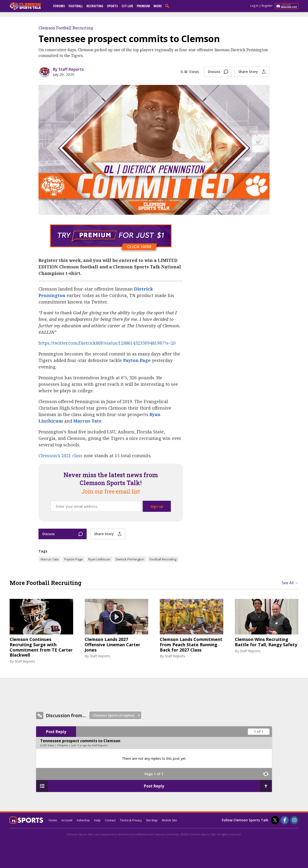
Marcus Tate (87, 421)
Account (67, 820)
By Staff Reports (68, 69)
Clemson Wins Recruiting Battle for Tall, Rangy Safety (266, 642)
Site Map (152, 820)
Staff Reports (25, 661)
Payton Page (137, 360)
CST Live (127, 6)
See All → (290, 583)
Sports (112, 6)
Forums (59, 6)
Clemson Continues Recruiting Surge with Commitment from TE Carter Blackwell (41, 647)
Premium (143, 6)
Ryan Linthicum (99, 559)
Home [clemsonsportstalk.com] (53, 820)
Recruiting (95, 6)
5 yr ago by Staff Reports (93, 745)
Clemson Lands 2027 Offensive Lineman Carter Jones (112, 645)
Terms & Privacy (131, 820)
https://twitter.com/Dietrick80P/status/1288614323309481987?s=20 (107, 343)
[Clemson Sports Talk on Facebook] (285, 820)
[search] (168, 6)
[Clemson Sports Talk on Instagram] (294, 820)
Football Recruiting (163, 559)
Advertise (83, 820)
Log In (254, 6)
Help (97, 820)
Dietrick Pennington (130, 559)
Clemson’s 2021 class (61, 456)
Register (267, 6)
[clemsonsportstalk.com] (29, 6)
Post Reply (56, 732)
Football (76, 6)
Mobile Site (169, 820)
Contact (110, 820)
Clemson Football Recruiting (66, 28)
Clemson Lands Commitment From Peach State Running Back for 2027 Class (191, 645)
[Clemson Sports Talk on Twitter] (275, 820)
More (158, 6)
